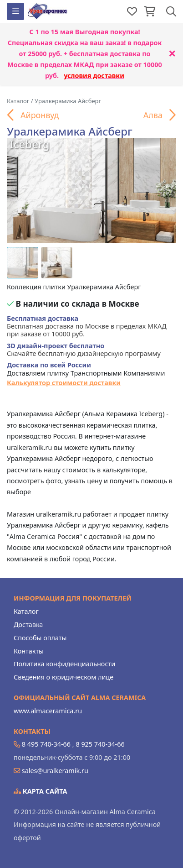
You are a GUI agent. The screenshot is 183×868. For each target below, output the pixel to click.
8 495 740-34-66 (46, 744)
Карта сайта (41, 791)
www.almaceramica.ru (48, 711)
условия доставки (94, 76)
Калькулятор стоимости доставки (64, 383)
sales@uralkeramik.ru (55, 771)
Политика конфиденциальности (64, 664)
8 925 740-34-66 (100, 744)
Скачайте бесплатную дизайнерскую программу (84, 350)
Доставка (28, 625)
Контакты (29, 651)
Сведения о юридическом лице (64, 677)
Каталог (26, 611)
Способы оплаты (40, 638)
